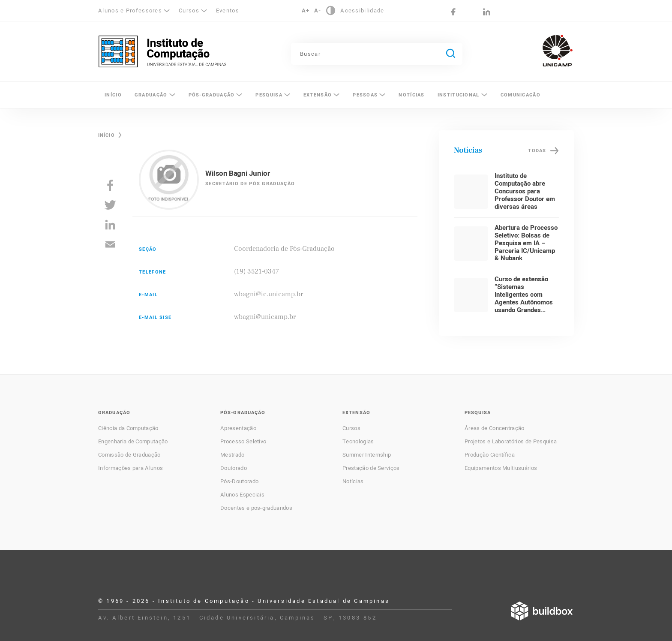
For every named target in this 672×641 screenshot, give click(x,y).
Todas (537, 151)
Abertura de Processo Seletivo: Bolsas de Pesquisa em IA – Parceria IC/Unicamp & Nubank (526, 243)
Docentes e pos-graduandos (256, 508)
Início (113, 95)
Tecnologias (358, 442)
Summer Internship (367, 455)
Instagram (470, 12)
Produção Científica (490, 455)
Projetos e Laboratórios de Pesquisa (511, 442)
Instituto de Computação (162, 51)
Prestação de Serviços (371, 468)
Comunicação (520, 95)
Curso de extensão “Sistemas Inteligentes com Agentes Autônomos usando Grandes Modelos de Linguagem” (524, 302)
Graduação (151, 95)
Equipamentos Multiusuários (501, 468)
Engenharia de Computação (133, 442)
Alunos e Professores (130, 11)
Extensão (318, 95)
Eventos (228, 11)
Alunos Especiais (242, 495)
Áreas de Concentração (495, 428)
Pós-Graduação (212, 95)
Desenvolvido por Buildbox (542, 611)
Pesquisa (269, 95)
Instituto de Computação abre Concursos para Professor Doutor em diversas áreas (525, 191)
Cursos (189, 11)
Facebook (453, 12)
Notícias (411, 95)
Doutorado (234, 468)
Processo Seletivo (243, 442)
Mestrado (232, 455)
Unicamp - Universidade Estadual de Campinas (558, 51)
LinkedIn (487, 12)
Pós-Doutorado (239, 482)
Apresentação (238, 428)
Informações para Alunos (130, 468)
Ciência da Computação (128, 428)
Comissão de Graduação (129, 455)
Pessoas (365, 95)
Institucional (459, 95)
